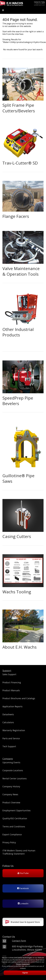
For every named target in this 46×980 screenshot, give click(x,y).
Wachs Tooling (17, 592)
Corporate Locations (13, 770)
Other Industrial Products (18, 332)
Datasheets (8, 714)
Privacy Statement (23, 964)
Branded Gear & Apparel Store (23, 922)
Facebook (23, 888)
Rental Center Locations (15, 778)
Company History (11, 786)
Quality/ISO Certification (15, 818)
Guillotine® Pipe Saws (18, 478)
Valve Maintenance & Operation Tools (21, 271)
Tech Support (9, 746)
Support (7, 670)
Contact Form (19, 941)
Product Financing (12, 682)
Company (8, 759)
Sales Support (9, 674)
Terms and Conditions (14, 826)
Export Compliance (12, 834)
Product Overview (11, 802)
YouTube (23, 873)
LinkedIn (23, 903)
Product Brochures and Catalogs (19, 698)
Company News (10, 794)
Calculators (8, 722)
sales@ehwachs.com (39, 5)
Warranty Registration (14, 730)
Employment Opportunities (16, 810)
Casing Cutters (17, 536)
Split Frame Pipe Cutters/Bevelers (19, 108)
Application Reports (12, 706)
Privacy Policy (9, 842)
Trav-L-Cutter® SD (20, 163)
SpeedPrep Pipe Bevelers (18, 401)
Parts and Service (11, 738)
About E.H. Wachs (20, 647)
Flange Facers (16, 216)
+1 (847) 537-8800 (40, 3)
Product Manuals (11, 690)
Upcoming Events (11, 762)
